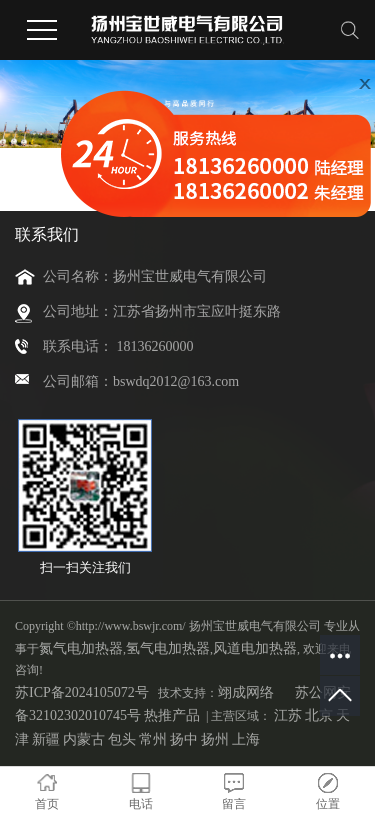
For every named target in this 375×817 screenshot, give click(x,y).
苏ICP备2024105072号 (82, 692)
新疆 (46, 739)
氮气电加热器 (81, 648)
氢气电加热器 (168, 648)
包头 (122, 739)
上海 (246, 739)
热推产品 (172, 715)
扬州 (215, 739)
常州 (153, 739)
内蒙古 (84, 739)
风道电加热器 (255, 648)
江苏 (288, 715)
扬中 (184, 739)
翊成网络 (246, 692)
